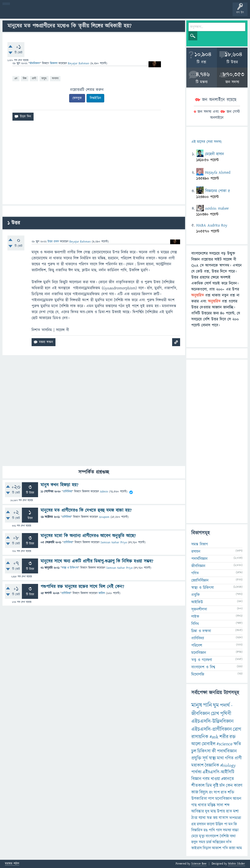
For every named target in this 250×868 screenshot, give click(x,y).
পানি (207, 705)
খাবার (202, 805)
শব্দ (227, 805)
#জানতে (228, 779)
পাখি (212, 830)
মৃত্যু (202, 836)
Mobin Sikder (237, 864)
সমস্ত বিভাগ (200, 544)
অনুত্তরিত (65, 13)
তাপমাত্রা (235, 818)
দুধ (207, 811)
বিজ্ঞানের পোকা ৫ (218, 191)
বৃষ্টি (216, 786)
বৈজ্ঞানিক (212, 765)
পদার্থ (225, 705)
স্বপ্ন (209, 818)
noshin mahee (217, 208)
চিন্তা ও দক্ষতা (201, 631)
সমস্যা (227, 830)
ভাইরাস (197, 848)
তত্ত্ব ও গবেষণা (202, 660)
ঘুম (216, 705)
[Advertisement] (94, 164)
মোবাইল (209, 744)
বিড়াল (207, 848)
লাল (211, 799)
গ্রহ (194, 824)
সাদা (220, 805)
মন (230, 824)
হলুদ (195, 842)
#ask (214, 737)
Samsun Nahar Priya (114, 542)
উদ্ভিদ (219, 824)
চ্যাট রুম (155, 13)
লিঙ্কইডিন (95, 98)
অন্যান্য (55, 78)
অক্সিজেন (219, 842)
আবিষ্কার (198, 811)
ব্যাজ (185, 13)
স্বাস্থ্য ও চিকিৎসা (70, 568)
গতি (225, 848)
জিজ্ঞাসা (54, 63)
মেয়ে (195, 836)
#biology (228, 765)
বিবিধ (195, 624)
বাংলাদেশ (212, 836)
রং (211, 792)
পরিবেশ (197, 645)
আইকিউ (197, 602)
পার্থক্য (196, 772)
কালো (211, 824)
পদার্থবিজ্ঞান (199, 559)
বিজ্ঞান (196, 779)
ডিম (209, 786)
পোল (170, 13)
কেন (229, 786)
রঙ (206, 830)
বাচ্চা (235, 830)
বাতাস (223, 818)
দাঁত (229, 842)
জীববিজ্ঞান (35, 63)
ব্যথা (233, 836)
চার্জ (209, 842)
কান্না (232, 848)
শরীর (224, 737)
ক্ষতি (237, 744)
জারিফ (102, 593)
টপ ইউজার (201, 13)
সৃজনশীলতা (199, 609)
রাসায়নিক (200, 737)
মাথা (220, 758)
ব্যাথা (202, 818)
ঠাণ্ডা (194, 818)
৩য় (16, 78)
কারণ (238, 786)
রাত (224, 792)
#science (225, 744)
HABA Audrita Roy (212, 225)
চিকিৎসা (204, 751)
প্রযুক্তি (196, 595)
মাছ (213, 811)
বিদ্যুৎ (204, 792)
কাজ (195, 792)
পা (226, 824)
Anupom (104, 517)
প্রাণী (34, 78)
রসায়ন (201, 824)
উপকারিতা (199, 799)
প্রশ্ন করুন (112, 13)
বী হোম (19, 13)
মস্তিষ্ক (212, 805)
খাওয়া (215, 779)
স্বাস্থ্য (212, 758)
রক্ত (232, 737)
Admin (104, 492)
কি (235, 824)
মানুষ (44, 78)
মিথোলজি (198, 674)
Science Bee (199, 864)
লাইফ (195, 617)
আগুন (237, 799)
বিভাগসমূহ (81, 13)
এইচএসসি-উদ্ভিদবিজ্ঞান (212, 721)
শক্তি (231, 792)
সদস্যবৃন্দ (96, 13)
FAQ (127, 13)
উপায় (221, 811)
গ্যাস (219, 830)
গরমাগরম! (50, 13)
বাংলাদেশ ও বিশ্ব (203, 667)
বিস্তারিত (197, 830)
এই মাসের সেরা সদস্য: (207, 142)
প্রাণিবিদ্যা (67, 492)
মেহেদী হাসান (214, 154)
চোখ (215, 714)
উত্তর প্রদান (53, 242)
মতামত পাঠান (12, 864)
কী (214, 751)
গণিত (195, 573)
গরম (206, 779)
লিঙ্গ (25, 78)
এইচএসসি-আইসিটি (218, 772)
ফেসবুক (77, 98)
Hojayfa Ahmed (218, 172)
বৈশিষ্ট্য (224, 836)
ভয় (215, 818)
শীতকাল (198, 786)
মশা (236, 811)
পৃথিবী (226, 714)
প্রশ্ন (35, 13)
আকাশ (217, 848)
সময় (202, 842)
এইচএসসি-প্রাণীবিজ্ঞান (212, 729)
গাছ (194, 805)
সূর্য (205, 758)
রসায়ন (196, 552)
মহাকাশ (198, 765)
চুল (194, 751)
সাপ (217, 792)
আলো (196, 744)
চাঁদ (222, 786)
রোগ (237, 729)
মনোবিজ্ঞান (199, 653)
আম (239, 848)
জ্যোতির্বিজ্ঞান (200, 580)
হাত (229, 811)
